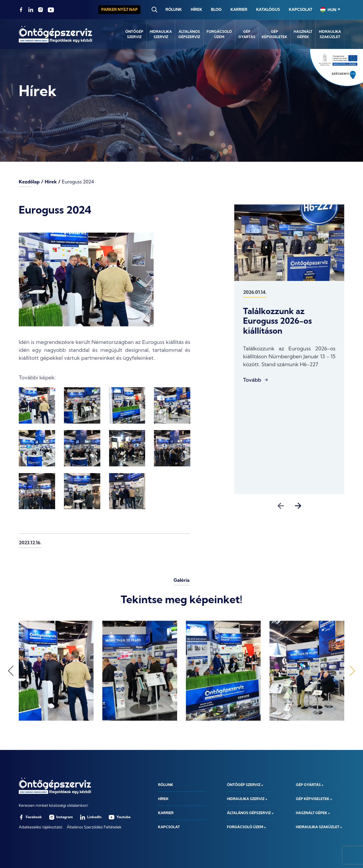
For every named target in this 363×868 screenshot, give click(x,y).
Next (298, 506)
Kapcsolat (301, 9)
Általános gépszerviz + (250, 813)
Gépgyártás (247, 34)
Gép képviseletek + (314, 799)
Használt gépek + (313, 813)
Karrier (239, 9)
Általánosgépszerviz (189, 34)
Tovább (252, 380)
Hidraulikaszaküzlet (330, 34)
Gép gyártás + (310, 785)
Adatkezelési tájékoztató (40, 827)
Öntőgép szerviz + (245, 785)
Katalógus (268, 9)
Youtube (120, 817)
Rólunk (174, 9)
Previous (281, 506)
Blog (216, 9)
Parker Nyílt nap (119, 9)
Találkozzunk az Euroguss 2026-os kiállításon (278, 321)
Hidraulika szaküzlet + (319, 827)
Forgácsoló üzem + (246, 827)
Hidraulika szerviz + (247, 799)
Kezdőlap (29, 182)
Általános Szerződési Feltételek (94, 827)
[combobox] (330, 10)
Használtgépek (303, 34)
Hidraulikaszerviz (161, 34)
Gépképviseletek (274, 34)
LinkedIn (91, 817)
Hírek (196, 9)
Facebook (30, 817)
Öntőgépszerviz (134, 34)
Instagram (61, 817)
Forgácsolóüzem (219, 34)
